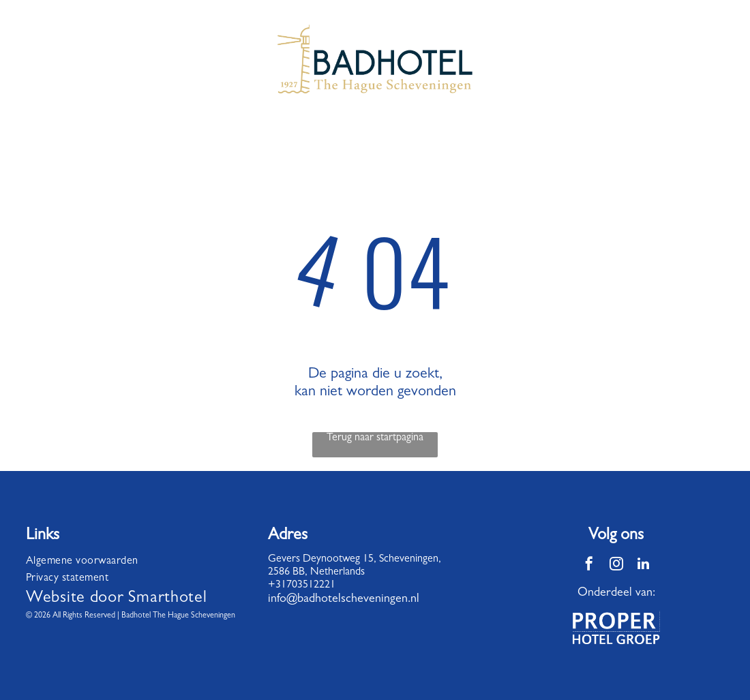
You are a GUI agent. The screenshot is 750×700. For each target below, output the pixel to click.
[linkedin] (644, 565)
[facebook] (589, 565)
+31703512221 (302, 585)
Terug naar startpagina (375, 438)
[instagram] (616, 565)
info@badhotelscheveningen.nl (344, 600)
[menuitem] (132, 562)
